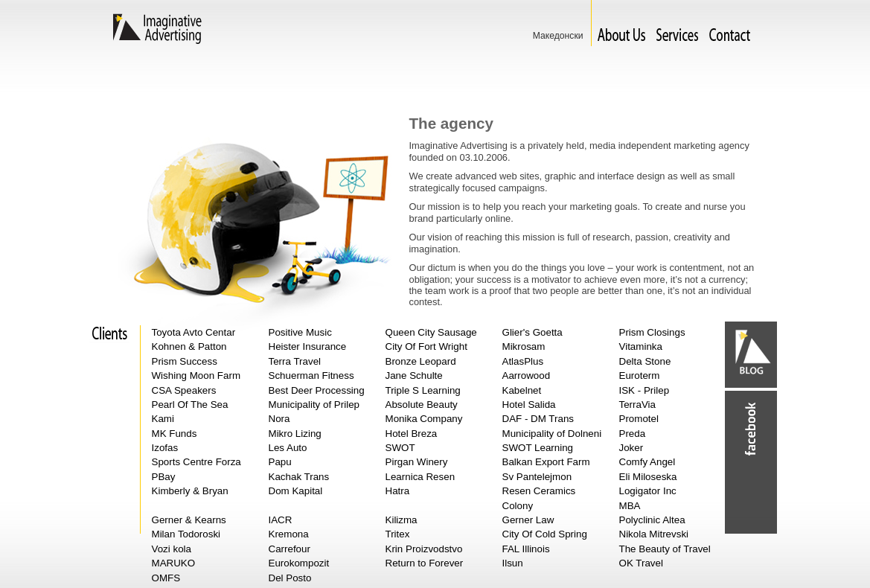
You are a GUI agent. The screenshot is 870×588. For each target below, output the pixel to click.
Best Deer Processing (317, 390)
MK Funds (175, 434)
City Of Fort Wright (426, 346)
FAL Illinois (526, 549)
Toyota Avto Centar (194, 332)
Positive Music (300, 332)
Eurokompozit (299, 563)
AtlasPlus (523, 361)
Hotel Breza (412, 434)
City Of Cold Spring (545, 534)
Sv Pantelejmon (537, 477)
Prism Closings (652, 332)
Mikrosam (524, 346)
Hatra (398, 491)
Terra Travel (295, 361)
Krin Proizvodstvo (424, 549)
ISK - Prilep (644, 390)
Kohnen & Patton (189, 346)
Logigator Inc (648, 491)
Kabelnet (522, 390)
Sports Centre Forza (196, 462)
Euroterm (640, 376)
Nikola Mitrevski (654, 534)
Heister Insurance (308, 346)
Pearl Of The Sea (190, 405)
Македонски (558, 36)
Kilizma (402, 520)
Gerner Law (528, 520)
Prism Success (185, 361)
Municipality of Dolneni (552, 434)
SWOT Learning (538, 448)
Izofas (165, 448)
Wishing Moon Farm (196, 376)
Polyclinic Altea (652, 520)
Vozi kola (172, 549)
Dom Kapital (296, 491)
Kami (163, 419)
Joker (631, 448)
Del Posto (290, 578)
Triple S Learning (423, 390)
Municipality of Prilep (314, 405)
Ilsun (513, 563)
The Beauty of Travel (665, 549)
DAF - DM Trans (538, 419)
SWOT (400, 448)
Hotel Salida (529, 405)
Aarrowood (527, 376)
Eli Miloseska (648, 477)
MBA (630, 506)
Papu (280, 462)
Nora (279, 419)
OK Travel (641, 563)
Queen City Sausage (431, 332)
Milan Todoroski (186, 534)
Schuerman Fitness (311, 376)
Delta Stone (645, 361)
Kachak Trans (299, 477)
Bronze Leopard (421, 361)
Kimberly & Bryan (190, 491)
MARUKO (174, 563)
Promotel (639, 419)
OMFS (166, 578)
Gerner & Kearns (189, 520)
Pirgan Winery (417, 462)
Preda (633, 434)
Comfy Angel (647, 462)
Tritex (398, 534)
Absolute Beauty (422, 405)
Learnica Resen (420, 477)
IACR (281, 520)
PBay (164, 477)
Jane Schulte (414, 376)
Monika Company (424, 419)
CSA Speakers (184, 390)
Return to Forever (425, 563)
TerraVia (638, 405)
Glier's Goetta (532, 332)
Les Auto (288, 448)
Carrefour (290, 549)
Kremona (289, 534)
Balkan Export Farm (546, 462)
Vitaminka (641, 346)
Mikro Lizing (295, 434)
